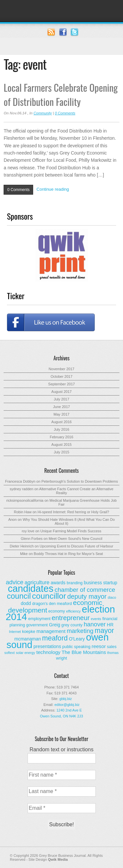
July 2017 (61, 399)
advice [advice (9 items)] (15, 582)
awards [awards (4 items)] (58, 583)
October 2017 (61, 376)
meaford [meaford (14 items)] (55, 638)
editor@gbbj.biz (67, 705)
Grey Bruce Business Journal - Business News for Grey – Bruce (61, 11)
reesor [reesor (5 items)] (99, 646)
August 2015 (62, 445)
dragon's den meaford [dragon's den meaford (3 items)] (52, 604)
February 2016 (62, 437)
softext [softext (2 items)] (9, 653)
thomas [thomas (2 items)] (113, 653)
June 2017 (61, 407)
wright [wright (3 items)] (61, 658)
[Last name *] (62, 791)
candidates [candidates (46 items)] (31, 589)
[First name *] (62, 775)
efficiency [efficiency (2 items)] (73, 611)
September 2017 (61, 384)
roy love (28, 531)
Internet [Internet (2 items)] (15, 632)
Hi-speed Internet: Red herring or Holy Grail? (73, 512)
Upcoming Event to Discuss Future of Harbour (76, 546)
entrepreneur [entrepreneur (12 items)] (71, 618)
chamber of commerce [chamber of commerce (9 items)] (85, 590)
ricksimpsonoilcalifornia (25, 500)
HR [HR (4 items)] (110, 625)
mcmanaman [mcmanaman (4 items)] (28, 639)
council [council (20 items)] (19, 596)
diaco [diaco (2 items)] (112, 597)
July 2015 (61, 452)
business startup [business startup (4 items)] (100, 583)
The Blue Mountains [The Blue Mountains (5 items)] (84, 652)
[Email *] (62, 808)
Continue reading (53, 189)
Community (43, 113)
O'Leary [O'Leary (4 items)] (77, 639)
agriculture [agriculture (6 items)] (37, 582)
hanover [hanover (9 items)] (95, 624)
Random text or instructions (61, 749)
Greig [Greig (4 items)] (54, 625)
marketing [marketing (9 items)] (80, 631)
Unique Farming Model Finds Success (71, 531)
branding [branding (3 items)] (75, 583)
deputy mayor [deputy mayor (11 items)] (87, 596)
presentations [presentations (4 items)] (47, 646)
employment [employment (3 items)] (39, 619)
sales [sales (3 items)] (112, 647)
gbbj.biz (66, 699)
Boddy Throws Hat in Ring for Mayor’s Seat (68, 554)
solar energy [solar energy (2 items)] (25, 653)
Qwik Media (58, 859)
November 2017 (61, 369)
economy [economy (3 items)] (57, 611)
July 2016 (61, 429)
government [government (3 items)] (37, 625)
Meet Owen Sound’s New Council (75, 539)
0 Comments (65, 113)
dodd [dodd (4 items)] (26, 603)
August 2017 (62, 392)
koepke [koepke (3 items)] (29, 632)
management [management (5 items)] (51, 631)
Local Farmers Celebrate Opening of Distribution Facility (61, 94)
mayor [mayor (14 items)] (104, 631)
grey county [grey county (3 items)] (72, 625)
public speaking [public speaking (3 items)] (76, 647)
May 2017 (61, 414)
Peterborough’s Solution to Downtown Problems (80, 481)
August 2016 (62, 422)
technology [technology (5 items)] (49, 652)
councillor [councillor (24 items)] (49, 596)
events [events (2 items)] (96, 619)
